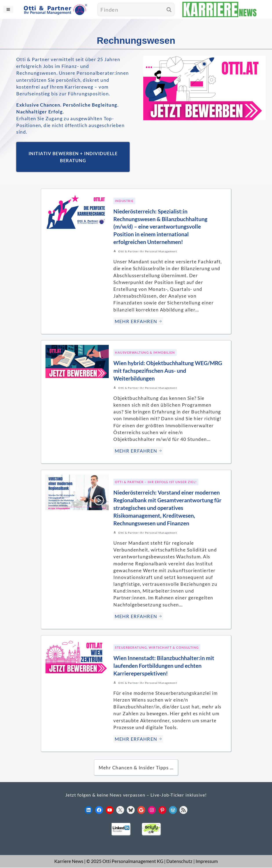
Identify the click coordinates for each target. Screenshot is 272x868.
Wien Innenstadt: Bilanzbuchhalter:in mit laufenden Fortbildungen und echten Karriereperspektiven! (164, 666)
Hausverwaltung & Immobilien (145, 353)
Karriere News (69, 862)
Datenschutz (179, 862)
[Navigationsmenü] (8, 9)
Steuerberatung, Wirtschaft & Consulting (157, 648)
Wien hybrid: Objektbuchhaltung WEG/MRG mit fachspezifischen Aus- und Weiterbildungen (168, 371)
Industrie (124, 201)
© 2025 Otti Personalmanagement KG (125, 862)
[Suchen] (131, 9)
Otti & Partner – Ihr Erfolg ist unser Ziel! (156, 482)
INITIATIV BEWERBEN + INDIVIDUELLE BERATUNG (73, 157)
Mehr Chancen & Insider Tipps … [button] (136, 768)
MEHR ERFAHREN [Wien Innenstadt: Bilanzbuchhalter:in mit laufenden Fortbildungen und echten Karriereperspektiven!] (138, 739)
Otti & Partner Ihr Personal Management (148, 252)
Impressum (207, 862)
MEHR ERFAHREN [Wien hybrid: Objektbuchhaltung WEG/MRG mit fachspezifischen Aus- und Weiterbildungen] (138, 451)
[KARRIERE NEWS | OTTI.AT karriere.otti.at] (219, 9)
